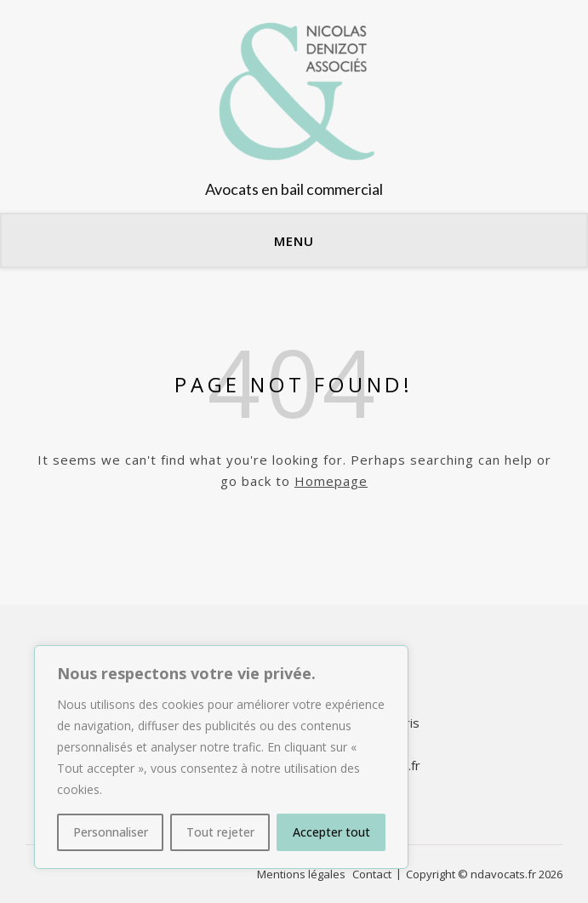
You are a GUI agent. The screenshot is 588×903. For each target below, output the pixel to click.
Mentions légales (301, 874)
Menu (294, 241)
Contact (372, 874)
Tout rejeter (220, 832)
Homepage (331, 481)
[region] (221, 757)
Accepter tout (331, 832)
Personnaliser (111, 832)
